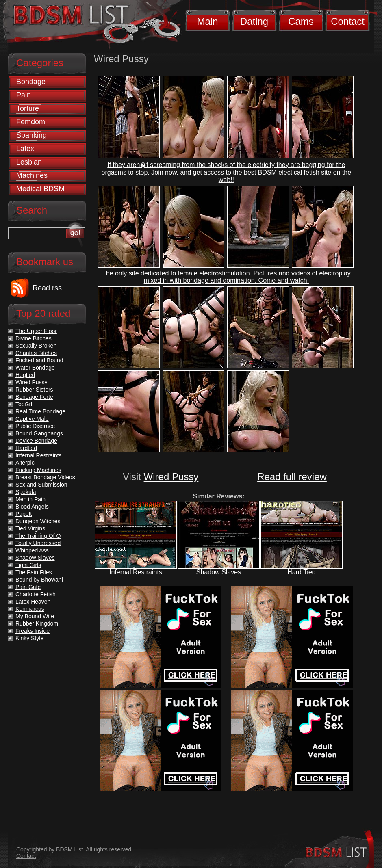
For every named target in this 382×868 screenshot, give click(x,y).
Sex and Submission (41, 485)
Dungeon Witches (38, 521)
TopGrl (24, 404)
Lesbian (29, 162)
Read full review (292, 477)
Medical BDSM (40, 189)
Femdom (31, 122)
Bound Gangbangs (39, 433)
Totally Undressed (38, 543)
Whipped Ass (32, 550)
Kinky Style (29, 638)
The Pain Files (34, 572)
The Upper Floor (36, 331)
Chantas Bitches (36, 353)
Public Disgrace (35, 426)
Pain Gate (28, 587)
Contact (348, 21)
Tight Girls (28, 565)
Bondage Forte (34, 397)
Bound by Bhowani (39, 580)
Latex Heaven (33, 602)
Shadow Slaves (219, 572)
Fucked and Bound (39, 360)
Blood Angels (32, 507)
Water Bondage (35, 368)
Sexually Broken (36, 346)
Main (207, 21)
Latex (25, 149)
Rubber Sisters (34, 390)
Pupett (24, 514)
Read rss (47, 288)
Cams (301, 21)
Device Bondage (36, 441)
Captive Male (32, 419)
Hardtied (26, 448)
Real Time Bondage (40, 411)
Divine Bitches (34, 338)
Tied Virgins (30, 528)
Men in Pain (30, 499)
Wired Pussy (171, 477)
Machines (32, 175)
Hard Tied (301, 572)
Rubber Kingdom (37, 623)
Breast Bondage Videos (45, 477)
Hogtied (25, 375)
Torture (28, 108)
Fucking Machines (38, 470)
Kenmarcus (30, 609)
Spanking (31, 135)
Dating (254, 21)
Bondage (31, 82)
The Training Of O (38, 536)
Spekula (26, 492)
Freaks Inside (33, 631)
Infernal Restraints (136, 572)
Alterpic (25, 463)
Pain (24, 95)
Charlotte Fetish (36, 594)
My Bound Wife (35, 616)
